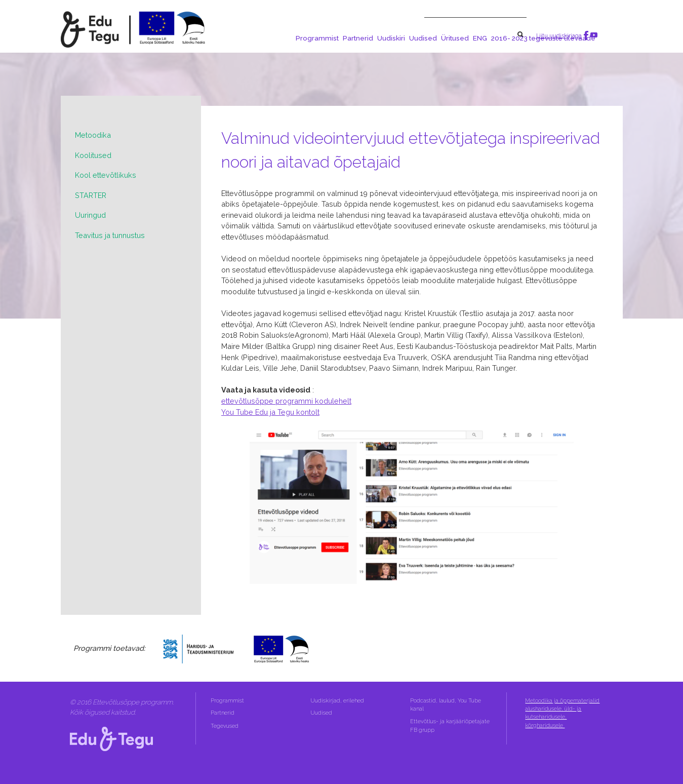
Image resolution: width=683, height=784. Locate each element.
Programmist (317, 38)
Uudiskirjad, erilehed (338, 701)
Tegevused (225, 726)
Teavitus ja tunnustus (110, 235)
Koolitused (93, 155)
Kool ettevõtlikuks (106, 175)
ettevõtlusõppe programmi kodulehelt (286, 401)
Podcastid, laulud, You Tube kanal (446, 705)
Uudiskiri (391, 38)
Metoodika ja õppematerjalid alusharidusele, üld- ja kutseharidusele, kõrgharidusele (562, 713)
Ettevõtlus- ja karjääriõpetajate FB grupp (450, 726)
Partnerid (358, 38)
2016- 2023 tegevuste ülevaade (543, 38)
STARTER (91, 195)
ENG (480, 38)
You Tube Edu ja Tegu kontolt (270, 412)
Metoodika (93, 135)
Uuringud (90, 215)
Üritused (455, 38)
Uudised (423, 38)
